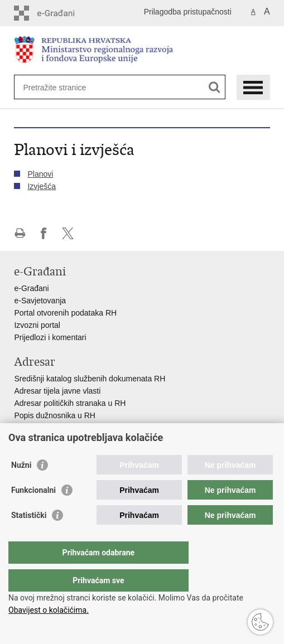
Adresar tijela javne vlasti (57, 391)
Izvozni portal (37, 325)
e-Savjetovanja (40, 301)
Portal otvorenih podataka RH (65, 313)
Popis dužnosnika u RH (55, 415)
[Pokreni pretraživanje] (215, 87)
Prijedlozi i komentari (50, 337)
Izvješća (42, 186)
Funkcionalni (33, 512)
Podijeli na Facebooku (44, 233)
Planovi (40, 174)
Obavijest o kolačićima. (49, 610)
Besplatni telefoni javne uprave (67, 428)
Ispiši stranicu (20, 233)
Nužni (21, 487)
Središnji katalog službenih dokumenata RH (90, 379)
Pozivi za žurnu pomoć (53, 440)
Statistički (29, 538)
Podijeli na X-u (68, 233)
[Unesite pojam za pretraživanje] (63, 87)
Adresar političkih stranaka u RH (70, 403)
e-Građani (31, 288)
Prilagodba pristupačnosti (188, 12)
